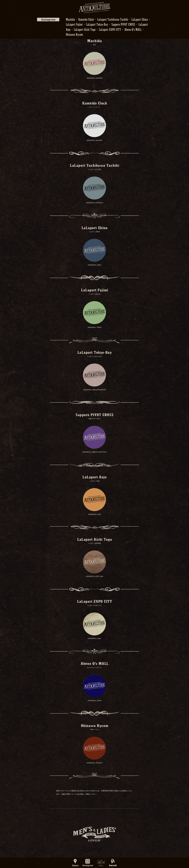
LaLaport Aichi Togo (85, 29)
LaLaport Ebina (140, 19)
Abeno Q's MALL (133, 29)
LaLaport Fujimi (74, 24)
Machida (70, 19)
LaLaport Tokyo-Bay (97, 24)
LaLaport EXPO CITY (110, 29)
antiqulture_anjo (94, 514)
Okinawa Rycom (74, 34)
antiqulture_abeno (94, 700)
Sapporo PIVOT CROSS (123, 24)
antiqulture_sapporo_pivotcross (95, 452)
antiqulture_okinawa (95, 763)
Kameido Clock (86, 19)
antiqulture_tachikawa (95, 203)
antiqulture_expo (95, 638)
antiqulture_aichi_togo (95, 576)
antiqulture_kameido (94, 140)
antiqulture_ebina (95, 265)
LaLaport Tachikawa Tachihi (113, 19)
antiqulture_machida (95, 78)
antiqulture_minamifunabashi (95, 390)
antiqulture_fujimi (95, 327)
